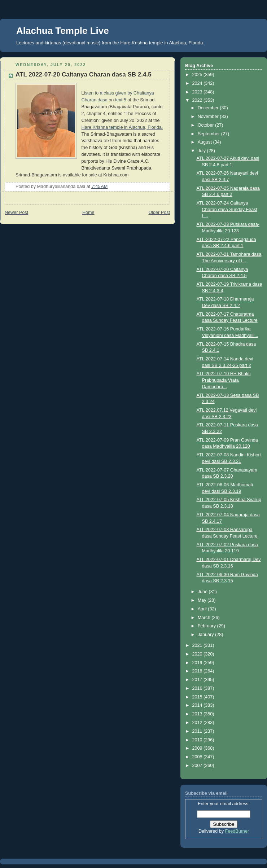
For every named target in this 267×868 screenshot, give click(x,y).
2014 (198, 705)
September (209, 134)
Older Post (159, 212)
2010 (198, 740)
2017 (198, 680)
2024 (198, 83)
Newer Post (16, 212)
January (206, 635)
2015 (198, 697)
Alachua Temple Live (63, 31)
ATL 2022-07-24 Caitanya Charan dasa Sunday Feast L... (227, 209)
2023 (198, 92)
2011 (198, 731)
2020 (198, 654)
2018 (198, 671)
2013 (198, 714)
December (209, 108)
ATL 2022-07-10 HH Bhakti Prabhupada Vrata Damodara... (224, 380)
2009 (198, 748)
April (203, 609)
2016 (198, 688)
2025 (198, 75)
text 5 (121, 100)
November (209, 117)
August (205, 142)
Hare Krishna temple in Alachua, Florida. (122, 127)
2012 (198, 723)
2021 (198, 645)
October (206, 125)
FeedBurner (237, 831)
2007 (198, 766)
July (202, 151)
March (205, 618)
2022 (198, 100)
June (203, 592)
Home (88, 212)
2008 (198, 757)
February (207, 626)
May (203, 600)
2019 (198, 663)
